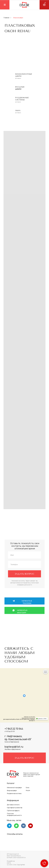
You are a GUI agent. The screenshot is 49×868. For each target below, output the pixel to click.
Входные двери (12, 791)
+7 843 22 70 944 (14, 729)
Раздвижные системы (22, 99)
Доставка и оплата (13, 805)
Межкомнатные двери (14, 788)
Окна (18, 111)
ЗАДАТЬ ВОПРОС (25, 574)
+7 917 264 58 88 (24, 625)
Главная (6, 18)
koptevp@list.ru (14, 747)
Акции (28, 790)
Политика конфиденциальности (14, 814)
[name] (24, 555)
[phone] (24, 564)
